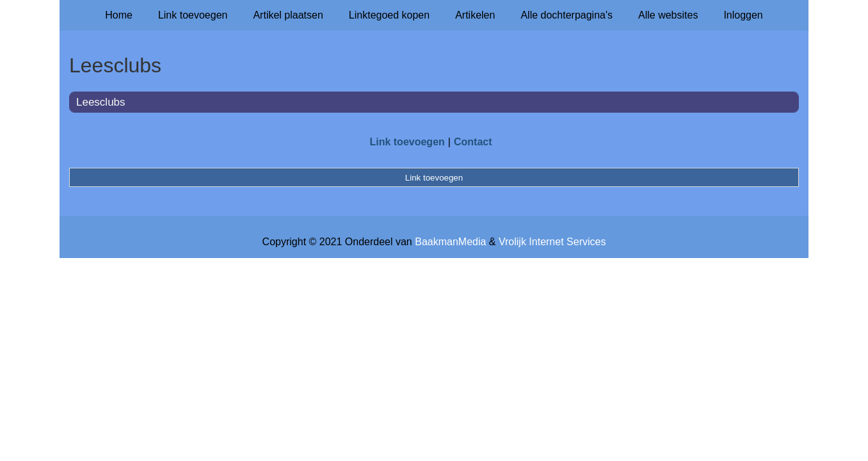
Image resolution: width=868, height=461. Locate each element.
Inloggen (743, 15)
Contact (473, 142)
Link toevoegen (193, 15)
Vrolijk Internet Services (552, 242)
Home (119, 15)
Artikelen (475, 15)
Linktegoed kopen (389, 15)
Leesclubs (101, 102)
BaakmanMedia (450, 242)
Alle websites (668, 15)
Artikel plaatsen (288, 15)
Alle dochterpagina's (567, 15)
